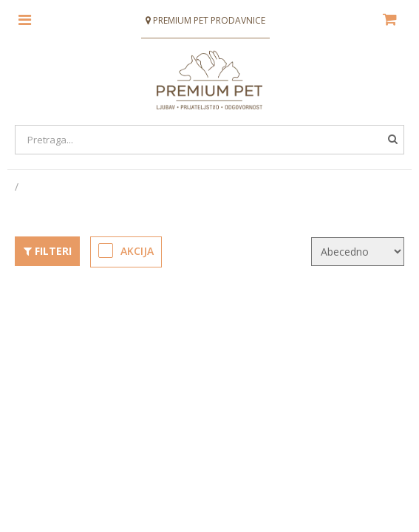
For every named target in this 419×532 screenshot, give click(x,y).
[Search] (209, 140)
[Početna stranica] (18, 187)
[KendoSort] (358, 251)
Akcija (127, 250)
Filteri (47, 251)
